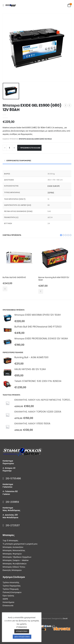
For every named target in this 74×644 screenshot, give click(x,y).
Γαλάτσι (6, 494)
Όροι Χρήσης (8, 596)
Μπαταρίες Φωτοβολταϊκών (15, 564)
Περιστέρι (7, 471)
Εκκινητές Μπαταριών (12, 570)
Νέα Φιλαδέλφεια (10, 517)
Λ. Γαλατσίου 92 (10, 491)
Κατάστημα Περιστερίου (8, 462)
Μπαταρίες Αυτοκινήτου (13, 547)
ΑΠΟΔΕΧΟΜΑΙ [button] (22, 631)
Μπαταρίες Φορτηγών (12, 554)
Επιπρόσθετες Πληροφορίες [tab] (19, 161)
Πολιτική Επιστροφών (12, 592)
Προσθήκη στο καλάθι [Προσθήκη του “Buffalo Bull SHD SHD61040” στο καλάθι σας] (5, 289)
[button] (61, 235)
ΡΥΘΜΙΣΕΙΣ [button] (22, 627)
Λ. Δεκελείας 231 (10, 515)
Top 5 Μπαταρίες (10, 540)
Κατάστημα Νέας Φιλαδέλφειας (11, 509)
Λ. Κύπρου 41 (9, 468)
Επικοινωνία (8, 605)
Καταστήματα (8, 602)
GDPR (5, 599)
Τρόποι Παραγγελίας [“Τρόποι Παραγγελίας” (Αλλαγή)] (12, 586)
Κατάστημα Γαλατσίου (8, 486)
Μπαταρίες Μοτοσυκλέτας (14, 550)
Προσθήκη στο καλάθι (30, 148)
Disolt (65, 619)
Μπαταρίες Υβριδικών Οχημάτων (17, 557)
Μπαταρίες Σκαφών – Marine (16, 560)
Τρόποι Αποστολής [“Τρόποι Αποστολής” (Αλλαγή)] (11, 582)
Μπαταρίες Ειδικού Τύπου (14, 567)
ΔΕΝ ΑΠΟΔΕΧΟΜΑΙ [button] (22, 637)
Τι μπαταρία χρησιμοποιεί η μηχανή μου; (20, 544)
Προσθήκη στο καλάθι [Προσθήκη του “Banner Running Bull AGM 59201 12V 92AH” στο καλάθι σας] (41, 291)
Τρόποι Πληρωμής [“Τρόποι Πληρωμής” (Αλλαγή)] (11, 589)
